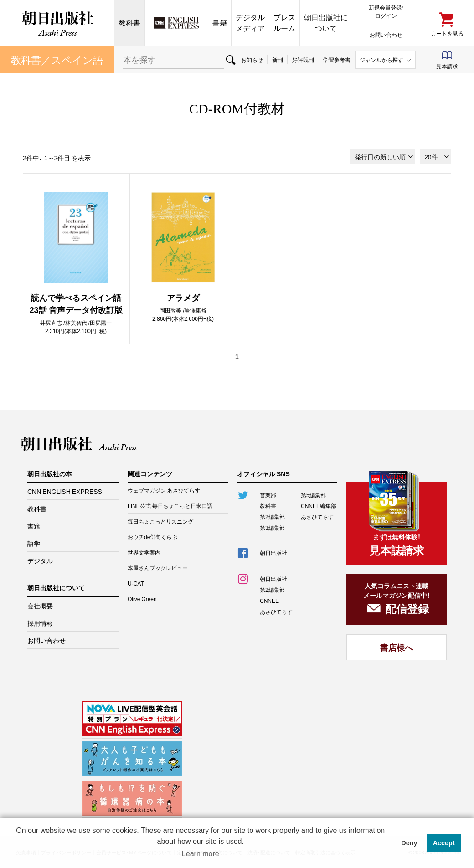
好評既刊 (303, 60)
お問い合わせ (386, 34)
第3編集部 (272, 528)
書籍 (220, 23)
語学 (34, 543)
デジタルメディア (250, 23)
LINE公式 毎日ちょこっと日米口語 (170, 506)
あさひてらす (317, 517)
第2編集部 (272, 517)
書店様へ (397, 647)
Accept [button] (444, 843)
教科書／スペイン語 (57, 59)
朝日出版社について (326, 23)
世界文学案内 (144, 552)
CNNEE (269, 601)
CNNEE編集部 (319, 506)
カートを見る (447, 33)
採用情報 (40, 623)
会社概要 (40, 606)
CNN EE (176, 23)
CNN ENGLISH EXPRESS (65, 491)
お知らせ (252, 60)
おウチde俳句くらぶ (152, 537)
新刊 (278, 60)
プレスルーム (284, 23)
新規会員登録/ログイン (386, 11)
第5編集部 (313, 495)
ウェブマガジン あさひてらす (164, 490)
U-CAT (136, 583)
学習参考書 (337, 60)
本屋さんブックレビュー (158, 568)
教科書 (129, 23)
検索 (230, 60)
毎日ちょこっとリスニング (160, 521)
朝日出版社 (57, 23)
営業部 (268, 495)
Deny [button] (409, 843)
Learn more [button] (201, 854)
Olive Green (142, 599)
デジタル (40, 560)
